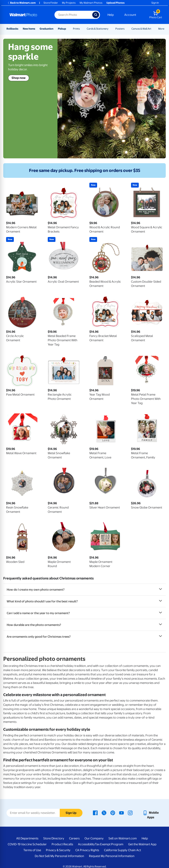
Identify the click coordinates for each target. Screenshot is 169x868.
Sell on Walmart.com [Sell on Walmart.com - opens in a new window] (123, 838)
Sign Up (71, 813)
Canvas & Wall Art (141, 29)
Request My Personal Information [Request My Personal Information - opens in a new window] (112, 856)
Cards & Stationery (98, 29)
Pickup (62, 29)
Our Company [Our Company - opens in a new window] (94, 838)
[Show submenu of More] (166, 29)
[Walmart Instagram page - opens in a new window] (130, 813)
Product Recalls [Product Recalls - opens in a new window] (62, 844)
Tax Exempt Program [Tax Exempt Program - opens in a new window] (109, 844)
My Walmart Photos (91, 3)
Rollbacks (12, 29)
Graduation (47, 29)
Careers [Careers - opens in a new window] (74, 838)
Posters (120, 29)
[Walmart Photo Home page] (28, 15)
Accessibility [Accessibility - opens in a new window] (86, 844)
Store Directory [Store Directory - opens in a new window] (54, 838)
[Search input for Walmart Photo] (73, 15)
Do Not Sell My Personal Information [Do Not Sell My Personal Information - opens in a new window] (59, 856)
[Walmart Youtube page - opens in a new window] (121, 813)
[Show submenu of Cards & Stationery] (110, 29)
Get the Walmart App (142, 844)
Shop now (19, 78)
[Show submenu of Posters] (126, 29)
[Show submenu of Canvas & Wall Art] (153, 29)
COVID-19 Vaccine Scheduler (27, 844)
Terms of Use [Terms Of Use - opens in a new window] (32, 850)
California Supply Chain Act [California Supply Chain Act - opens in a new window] (122, 850)
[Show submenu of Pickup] (68, 29)
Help (111, 15)
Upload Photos (115, 3)
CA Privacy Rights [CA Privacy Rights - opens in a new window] (87, 850)
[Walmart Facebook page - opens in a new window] (95, 813)
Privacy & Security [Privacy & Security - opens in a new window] (58, 850)
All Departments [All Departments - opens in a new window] (27, 838)
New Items (29, 29)
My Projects (69, 3)
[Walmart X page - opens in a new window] (104, 813)
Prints (76, 29)
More (161, 29)
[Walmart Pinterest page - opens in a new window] (113, 813)
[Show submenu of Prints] (82, 29)
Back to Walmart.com (21, 3)
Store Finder (51, 3)
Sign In (155, 3)
